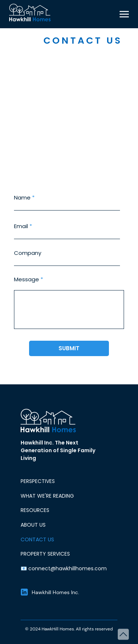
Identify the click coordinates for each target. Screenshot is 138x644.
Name (22, 197)
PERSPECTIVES (38, 481)
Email (21, 226)
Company (28, 253)
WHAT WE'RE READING (47, 496)
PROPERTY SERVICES (45, 554)
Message (26, 279)
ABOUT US (33, 525)
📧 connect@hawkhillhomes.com (64, 568)
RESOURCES (35, 510)
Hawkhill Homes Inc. (55, 592)
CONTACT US (37, 539)
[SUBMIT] (69, 348)
